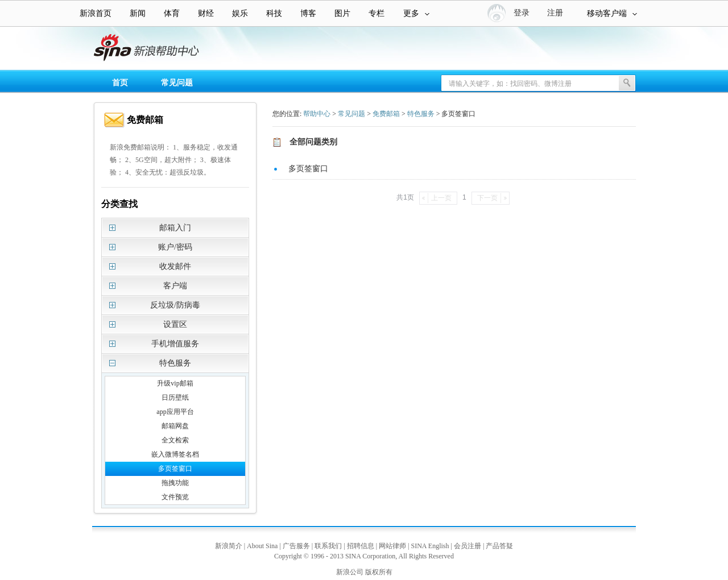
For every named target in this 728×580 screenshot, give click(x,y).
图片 (342, 13)
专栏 (377, 13)
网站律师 (392, 546)
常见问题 (177, 83)
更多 (416, 13)
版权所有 (379, 572)
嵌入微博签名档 (175, 454)
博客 (308, 13)
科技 (274, 13)
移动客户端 (612, 13)
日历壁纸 (175, 397)
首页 (120, 83)
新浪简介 (229, 546)
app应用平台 (175, 412)
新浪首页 (96, 13)
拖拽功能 (175, 483)
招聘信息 (361, 546)
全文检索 (175, 440)
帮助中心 (317, 114)
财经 (206, 13)
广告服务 (296, 546)
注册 (555, 13)
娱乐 (240, 13)
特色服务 (421, 114)
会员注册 (468, 546)
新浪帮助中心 (54, 49)
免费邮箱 (386, 114)
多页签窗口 (175, 469)
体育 (172, 13)
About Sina (262, 546)
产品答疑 (499, 546)
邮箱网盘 (175, 426)
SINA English (430, 546)
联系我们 (328, 546)
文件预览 (175, 497)
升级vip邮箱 (175, 383)
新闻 (138, 13)
